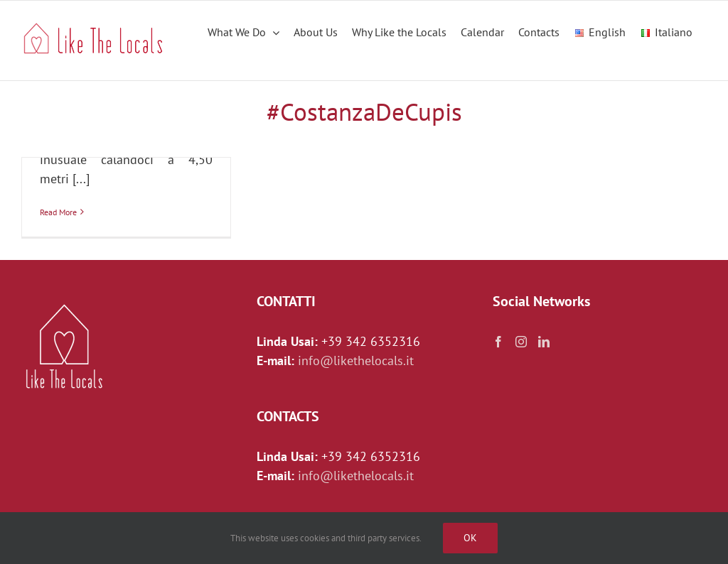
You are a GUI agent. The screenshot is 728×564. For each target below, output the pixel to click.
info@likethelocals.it (356, 360)
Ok (470, 538)
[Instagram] (521, 342)
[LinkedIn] (544, 342)
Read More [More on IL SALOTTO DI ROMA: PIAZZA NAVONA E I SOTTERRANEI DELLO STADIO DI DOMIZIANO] (58, 212)
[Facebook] (498, 342)
